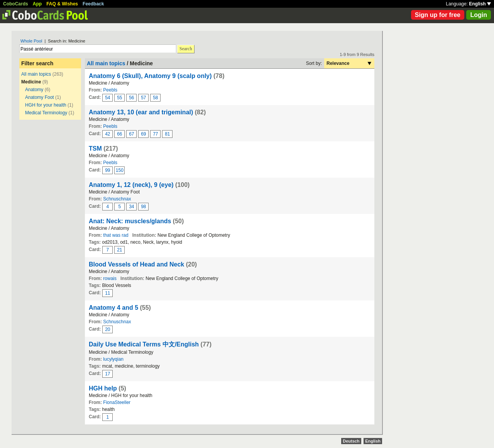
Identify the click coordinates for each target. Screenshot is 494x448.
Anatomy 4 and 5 (113, 308)
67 (131, 134)
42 (107, 134)
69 (143, 134)
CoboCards (16, 4)
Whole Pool (31, 41)
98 (143, 207)
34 (131, 207)
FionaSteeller (117, 402)
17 (107, 374)
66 (119, 134)
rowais (110, 278)
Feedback (93, 4)
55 (119, 98)
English (480, 4)
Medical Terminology (46, 113)
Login (479, 15)
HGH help (103, 388)
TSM (95, 148)
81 (167, 134)
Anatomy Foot (40, 97)
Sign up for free (438, 15)
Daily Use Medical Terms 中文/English (144, 344)
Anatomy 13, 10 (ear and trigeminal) (141, 112)
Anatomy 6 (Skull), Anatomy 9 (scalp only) (150, 76)
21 (119, 250)
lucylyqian (113, 359)
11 (107, 293)
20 (107, 329)
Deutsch (351, 441)
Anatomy (34, 90)
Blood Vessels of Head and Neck (136, 264)
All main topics (36, 74)
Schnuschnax (117, 199)
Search (186, 49)
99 (107, 170)
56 (131, 98)
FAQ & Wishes (62, 4)
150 (120, 170)
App (37, 4)
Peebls (110, 90)
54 (107, 98)
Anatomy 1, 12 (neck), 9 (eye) (131, 185)
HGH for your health (46, 105)
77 (155, 134)
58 (155, 98)
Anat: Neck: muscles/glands (130, 221)
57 (143, 98)
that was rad (116, 235)
